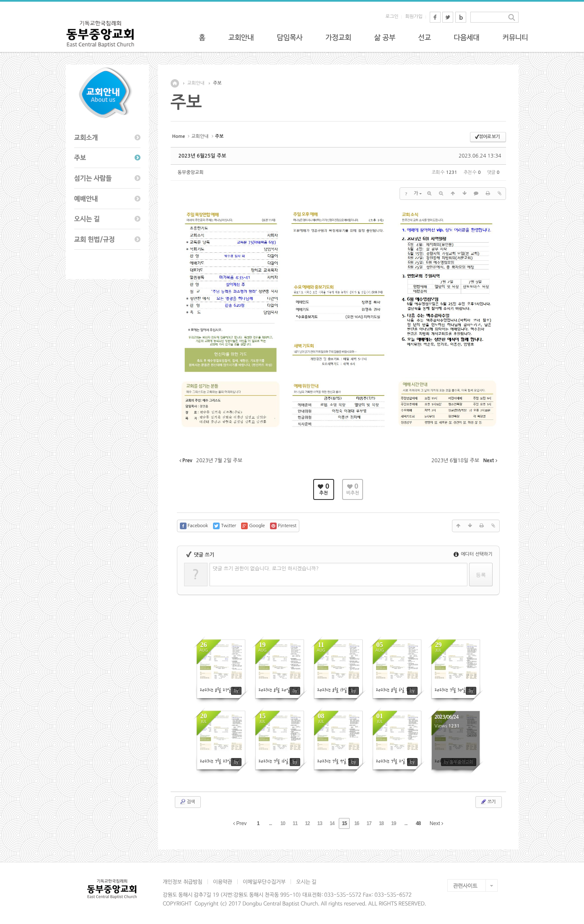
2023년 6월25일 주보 (202, 156)
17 (369, 823)
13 (320, 823)
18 (381, 823)
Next (436, 823)
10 (283, 823)
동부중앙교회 (191, 172)
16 (357, 823)
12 (307, 823)
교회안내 (196, 83)
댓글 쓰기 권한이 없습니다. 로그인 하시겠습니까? (266, 569)
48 (418, 823)
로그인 (392, 17)
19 (393, 823)
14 (332, 823)
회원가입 (414, 17)
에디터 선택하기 (473, 554)
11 (295, 823)
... (270, 823)
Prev (240, 823)
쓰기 (488, 802)
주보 (217, 83)
